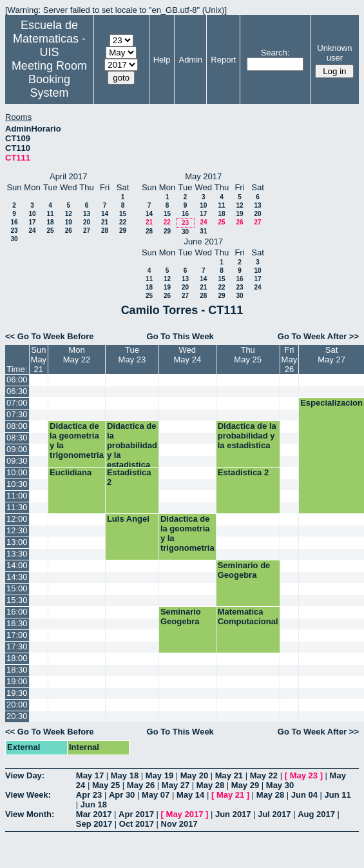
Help (162, 60)
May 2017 (185, 814)
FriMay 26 (290, 360)
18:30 (17, 670)
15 (123, 214)
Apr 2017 (136, 814)
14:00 (17, 565)
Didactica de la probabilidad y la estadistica (132, 444)
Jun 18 (94, 804)
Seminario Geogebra (181, 616)
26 (69, 231)
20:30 (17, 716)
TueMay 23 (132, 355)
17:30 (17, 646)
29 (123, 231)
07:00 (17, 403)
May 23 (304, 775)
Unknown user (334, 53)
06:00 (17, 380)
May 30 (280, 785)
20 (87, 222)
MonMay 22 (77, 355)
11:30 (17, 507)
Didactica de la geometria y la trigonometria (77, 440)
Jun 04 (304, 795)
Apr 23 (89, 795)
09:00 (17, 449)
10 (32, 214)
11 (50, 214)
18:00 (17, 658)
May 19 (159, 775)
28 (105, 231)
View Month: (30, 814)
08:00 (17, 426)
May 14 (190, 795)
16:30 (17, 623)
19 (69, 222)
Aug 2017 (316, 814)
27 (87, 231)
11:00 (17, 496)
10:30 (17, 484)
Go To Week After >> (318, 336)
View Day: (25, 775)
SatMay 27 (331, 355)
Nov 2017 (179, 824)
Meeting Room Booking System (49, 79)
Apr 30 (122, 795)
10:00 (17, 472)
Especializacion (331, 403)
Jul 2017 (274, 814)
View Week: (28, 795)
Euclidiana (71, 472)
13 (87, 214)
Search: (275, 53)
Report (223, 60)
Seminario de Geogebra (244, 570)
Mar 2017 (94, 814)
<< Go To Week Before (50, 336)
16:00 (17, 612)
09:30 (17, 461)
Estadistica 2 (129, 477)
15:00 (17, 588)
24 (32, 231)
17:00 (17, 635)
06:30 (17, 391)
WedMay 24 (187, 355)
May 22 (264, 775)
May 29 (245, 785)
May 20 (194, 775)
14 (105, 214)
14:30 (17, 577)
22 (123, 222)
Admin (190, 60)
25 (50, 231)
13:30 (17, 554)
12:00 (17, 519)
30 (14, 239)
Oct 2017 (137, 824)
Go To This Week (180, 336)
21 (105, 222)
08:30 (17, 438)
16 (14, 222)
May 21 (229, 775)
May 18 (125, 775)
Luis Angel (128, 519)
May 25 (106, 785)
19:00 (17, 681)
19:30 (17, 693)
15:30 (17, 600)
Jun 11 (338, 795)
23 (14, 231)
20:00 (17, 705)
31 (203, 231)
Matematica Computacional (248, 616)
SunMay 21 (39, 360)
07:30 (17, 414)
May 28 (210, 785)
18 (50, 222)
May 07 (156, 795)
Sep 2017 (94, 824)
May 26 (141, 785)
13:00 (17, 542)
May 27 (176, 785)
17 (32, 222)
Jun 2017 (233, 814)
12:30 (17, 530)
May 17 (90, 775)
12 (69, 214)
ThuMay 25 (248, 355)
